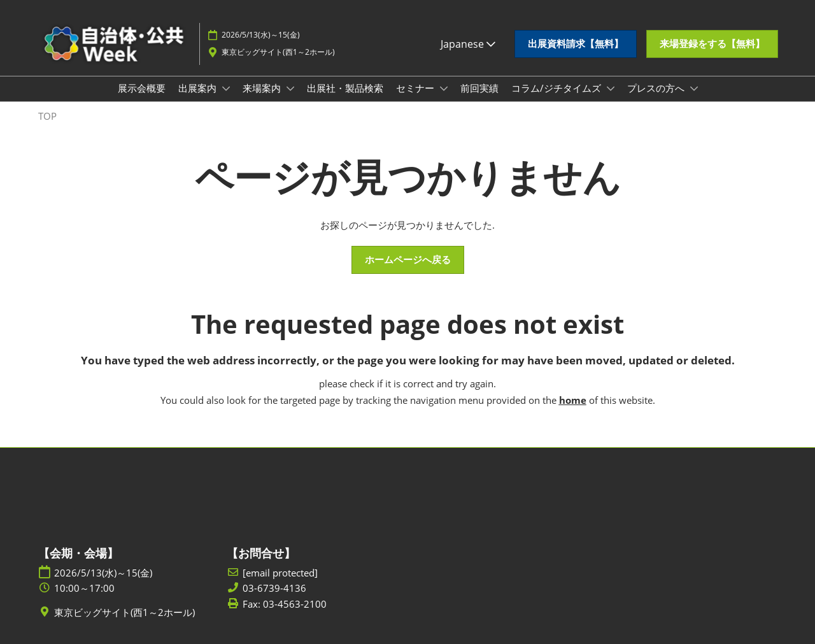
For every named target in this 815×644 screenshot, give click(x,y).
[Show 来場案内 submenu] (290, 89)
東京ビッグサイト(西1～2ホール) (278, 52)
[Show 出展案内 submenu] (226, 89)
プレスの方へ (657, 88)
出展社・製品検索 (345, 88)
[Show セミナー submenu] (444, 89)
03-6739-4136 (274, 588)
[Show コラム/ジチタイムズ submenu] (611, 89)
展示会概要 (142, 88)
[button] (576, 44)
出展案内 (199, 88)
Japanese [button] (468, 44)
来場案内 (263, 88)
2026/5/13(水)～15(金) (261, 35)
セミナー (416, 88)
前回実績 (479, 88)
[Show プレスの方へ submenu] (694, 89)
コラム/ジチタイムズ (557, 88)
